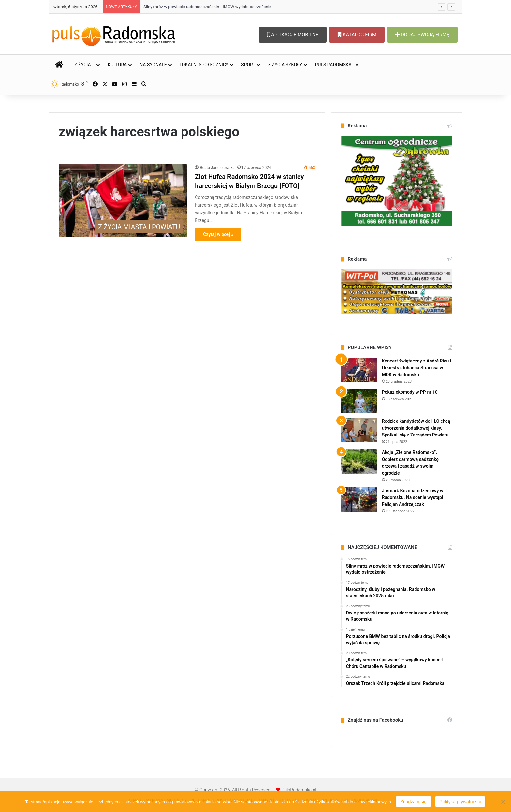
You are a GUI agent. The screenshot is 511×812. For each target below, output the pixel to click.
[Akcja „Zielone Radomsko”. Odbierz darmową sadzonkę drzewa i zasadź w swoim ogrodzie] (359, 461)
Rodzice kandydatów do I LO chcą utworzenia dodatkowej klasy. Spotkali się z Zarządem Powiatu (416, 428)
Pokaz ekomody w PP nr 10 (410, 392)
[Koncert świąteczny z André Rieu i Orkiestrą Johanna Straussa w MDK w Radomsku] (359, 370)
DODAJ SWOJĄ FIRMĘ (422, 35)
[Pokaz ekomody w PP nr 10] (359, 401)
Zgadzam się (413, 802)
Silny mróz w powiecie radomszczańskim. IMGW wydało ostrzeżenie (207, 7)
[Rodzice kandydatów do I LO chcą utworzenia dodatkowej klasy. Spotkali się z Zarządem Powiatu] (359, 430)
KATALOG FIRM (357, 35)
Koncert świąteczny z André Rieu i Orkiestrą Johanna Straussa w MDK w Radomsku (417, 368)
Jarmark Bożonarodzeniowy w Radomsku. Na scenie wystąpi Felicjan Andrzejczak (413, 497)
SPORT (248, 65)
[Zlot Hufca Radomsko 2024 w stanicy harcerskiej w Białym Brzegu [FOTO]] (123, 200)
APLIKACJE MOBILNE (293, 35)
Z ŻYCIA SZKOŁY (285, 65)
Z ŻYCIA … (85, 65)
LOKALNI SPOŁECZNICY (204, 65)
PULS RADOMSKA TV (336, 65)
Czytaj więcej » (218, 234)
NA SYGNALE (153, 65)
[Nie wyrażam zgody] (503, 802)
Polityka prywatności (460, 802)
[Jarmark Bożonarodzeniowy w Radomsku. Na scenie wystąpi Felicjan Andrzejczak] (359, 500)
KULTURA (117, 65)
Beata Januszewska (217, 168)
